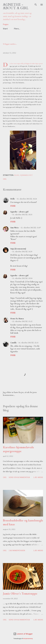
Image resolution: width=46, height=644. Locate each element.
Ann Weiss (15, 228)
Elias (17, 175)
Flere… (17, 29)
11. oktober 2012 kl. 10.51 (22, 215)
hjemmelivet (26, 175)
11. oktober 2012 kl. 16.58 (22, 252)
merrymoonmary (28, 639)
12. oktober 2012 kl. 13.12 (22, 321)
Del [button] (5, 179)
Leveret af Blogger (23, 634)
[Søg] (36, 4)
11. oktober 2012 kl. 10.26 (27, 199)
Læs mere (38, 477)
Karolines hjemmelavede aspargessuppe (18, 449)
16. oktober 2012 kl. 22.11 (28, 343)
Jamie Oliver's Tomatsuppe (20, 594)
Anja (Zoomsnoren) (18, 249)
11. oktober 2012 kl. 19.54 (22, 278)
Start (5, 29)
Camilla (13, 343)
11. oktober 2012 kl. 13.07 (31, 228)
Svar (13, 206)
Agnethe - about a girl (16, 6)
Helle (13, 199)
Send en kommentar (19, 477)
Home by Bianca (17, 319)
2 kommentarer (17, 551)
